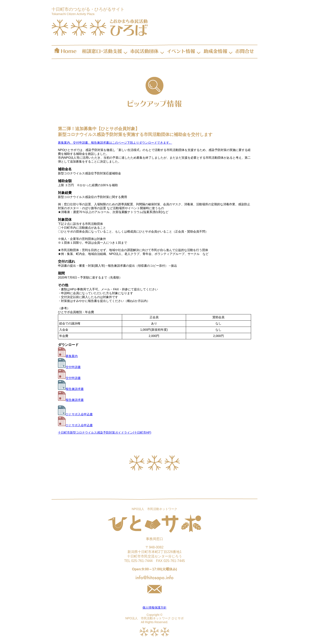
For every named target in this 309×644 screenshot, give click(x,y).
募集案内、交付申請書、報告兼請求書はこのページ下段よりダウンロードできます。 (115, 143)
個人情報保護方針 (154, 607)
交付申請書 (69, 367)
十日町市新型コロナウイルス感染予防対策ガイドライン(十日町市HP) (105, 432)
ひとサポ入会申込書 (75, 414)
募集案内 (68, 356)
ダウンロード (68, 345)
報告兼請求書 (71, 389)
